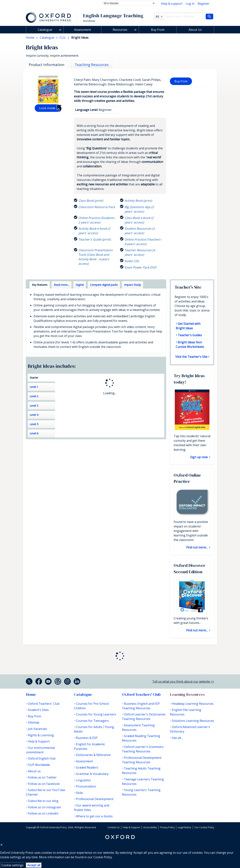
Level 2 (34, 396)
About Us (195, 30)
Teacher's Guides (190, 335)
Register (204, 4)
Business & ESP (87, 738)
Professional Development (95, 799)
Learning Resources (187, 694)
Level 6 (34, 433)
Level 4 (34, 415)
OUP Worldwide (39, 765)
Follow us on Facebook (44, 784)
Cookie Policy (103, 857)
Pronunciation (86, 786)
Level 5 (34, 424)
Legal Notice (184, 827)
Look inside (47, 108)
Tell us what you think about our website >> (183, 681)
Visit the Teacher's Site (191, 357)
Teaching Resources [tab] (92, 65)
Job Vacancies (37, 729)
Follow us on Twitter (42, 777)
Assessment (82, 30)
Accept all (34, 865)
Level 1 (34, 387)
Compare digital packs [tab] (104, 285)
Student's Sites (38, 710)
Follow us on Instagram (44, 807)
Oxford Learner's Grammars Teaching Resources (143, 749)
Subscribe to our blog (43, 801)
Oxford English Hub (42, 758)
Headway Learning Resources (193, 704)
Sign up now (199, 457)
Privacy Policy (167, 827)
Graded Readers (87, 767)
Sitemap (34, 722)
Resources (120, 30)
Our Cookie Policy (204, 827)
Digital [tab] (80, 285)
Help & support (172, 4)
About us (34, 771)
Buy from (181, 81)
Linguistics (83, 780)
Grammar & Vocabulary (92, 774)
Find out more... (197, 547)
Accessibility (150, 827)
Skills (79, 793)
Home (31, 694)
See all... (177, 738)
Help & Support (39, 741)
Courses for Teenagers (92, 721)
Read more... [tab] (61, 285)
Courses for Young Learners (96, 714)
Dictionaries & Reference (93, 755)
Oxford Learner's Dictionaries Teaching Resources (144, 717)
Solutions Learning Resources (193, 721)
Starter (34, 378)
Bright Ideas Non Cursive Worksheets (190, 344)
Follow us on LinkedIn (43, 813)
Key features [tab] (40, 285)
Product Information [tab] (46, 65)
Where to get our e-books (94, 816)
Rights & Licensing (41, 735)
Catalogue (45, 30)
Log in (190, 4)
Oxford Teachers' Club (44, 704)
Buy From (158, 30)
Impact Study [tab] (132, 285)
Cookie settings (12, 865)
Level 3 (34, 406)
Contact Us (114, 827)
